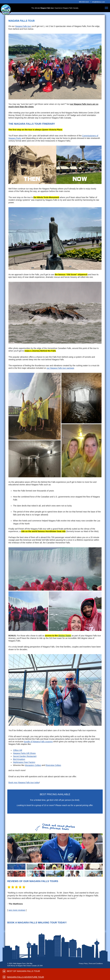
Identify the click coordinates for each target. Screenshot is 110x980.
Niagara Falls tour (23, 26)
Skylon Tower (65, 636)
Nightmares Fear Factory (24, 762)
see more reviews (17, 910)
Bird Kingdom (19, 759)
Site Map (29, 964)
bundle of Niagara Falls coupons (38, 742)
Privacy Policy (83, 964)
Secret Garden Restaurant (25, 756)
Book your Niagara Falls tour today (24, 782)
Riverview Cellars (53, 765)
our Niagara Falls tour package (60, 368)
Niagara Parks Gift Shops (24, 753)
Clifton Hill (18, 750)
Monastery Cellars (33, 765)
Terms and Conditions (96, 964)
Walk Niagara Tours (19, 964)
